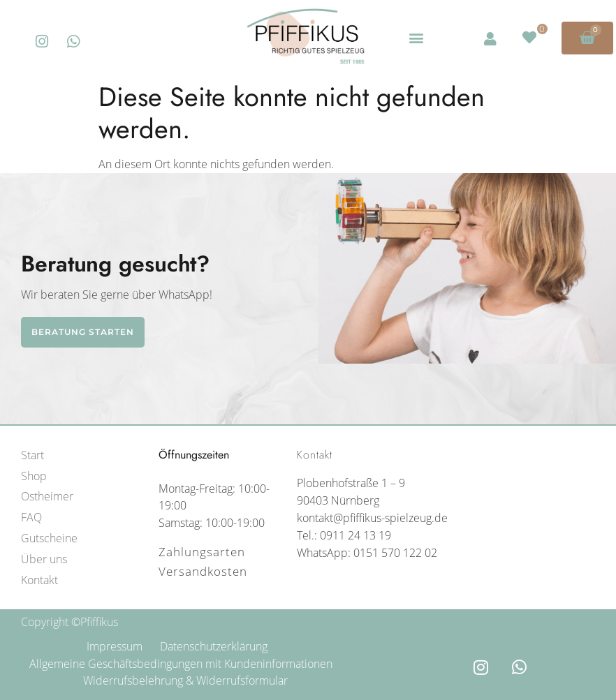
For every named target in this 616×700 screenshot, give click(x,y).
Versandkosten (203, 571)
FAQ (31, 517)
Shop (34, 476)
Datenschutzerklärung (214, 646)
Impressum (115, 646)
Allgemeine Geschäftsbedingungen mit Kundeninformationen (182, 664)
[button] (416, 38)
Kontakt (39, 580)
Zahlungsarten (202, 552)
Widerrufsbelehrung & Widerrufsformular (185, 680)
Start (32, 455)
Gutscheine (49, 538)
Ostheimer (47, 496)
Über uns (44, 559)
